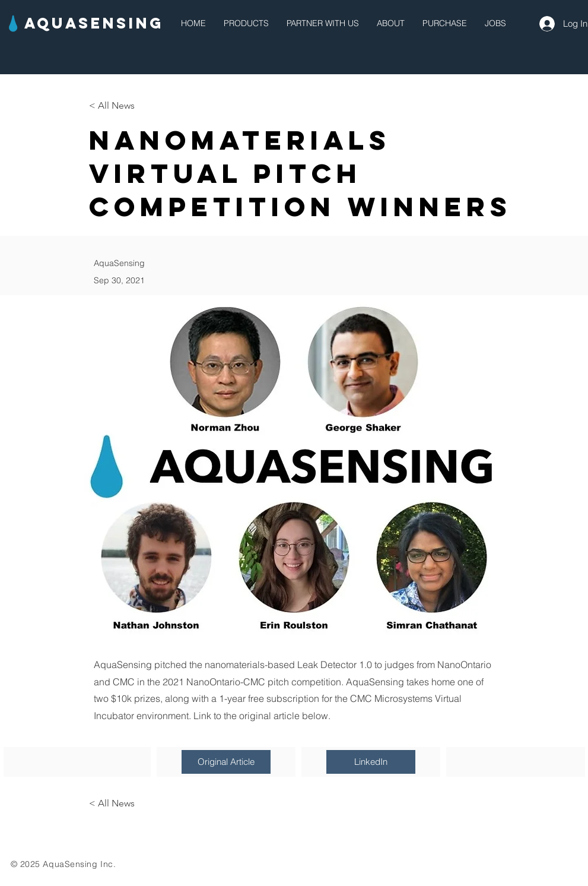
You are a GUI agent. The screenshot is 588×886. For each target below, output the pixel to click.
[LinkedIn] (371, 762)
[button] (246, 23)
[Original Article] (226, 762)
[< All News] (128, 106)
